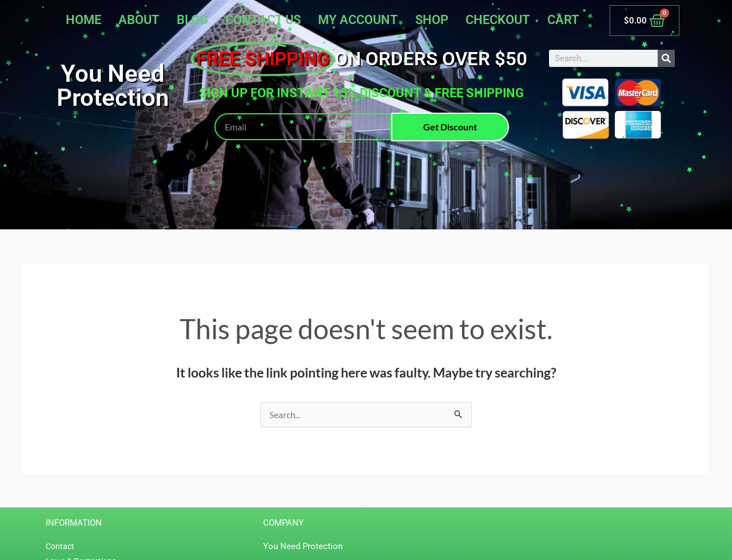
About (139, 20)
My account (358, 20)
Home (83, 20)
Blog (192, 20)
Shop (432, 20)
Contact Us (263, 20)
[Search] (666, 58)
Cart (563, 20)
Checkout (498, 20)
